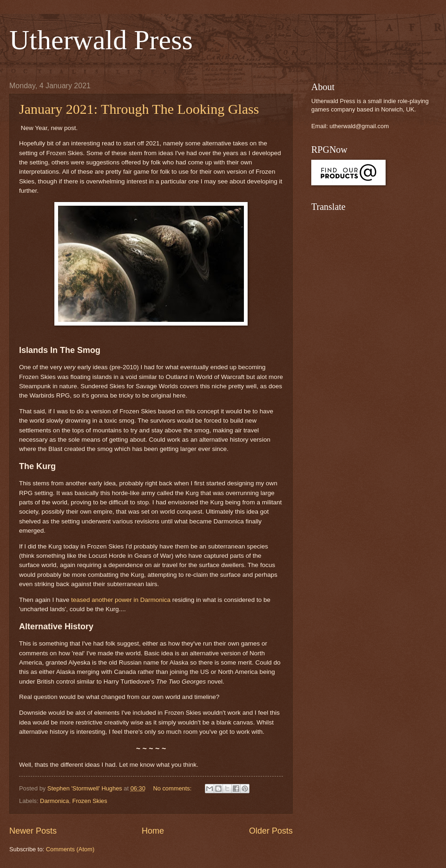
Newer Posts (33, 831)
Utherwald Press (101, 40)
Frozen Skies (90, 801)
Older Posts (271, 831)
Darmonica (54, 801)
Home (153, 831)
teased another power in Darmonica (121, 600)
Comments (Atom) (70, 849)
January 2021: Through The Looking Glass (139, 109)
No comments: (173, 788)
